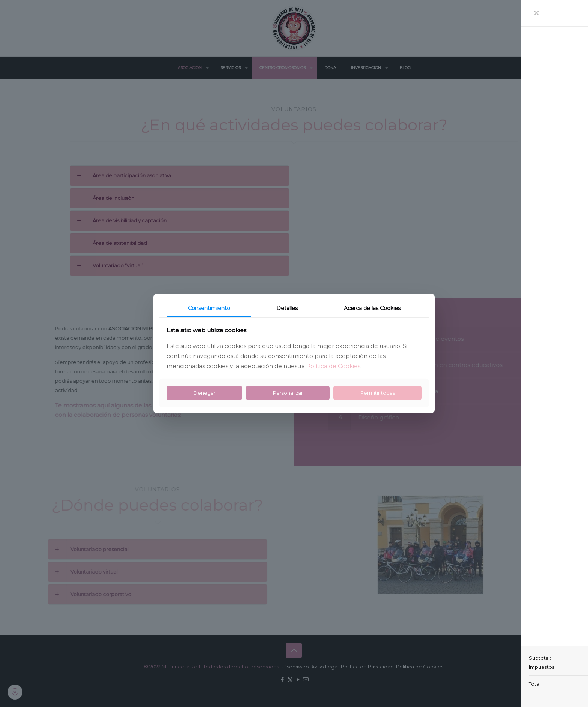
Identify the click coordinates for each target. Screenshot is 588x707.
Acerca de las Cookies (372, 308)
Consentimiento (209, 308)
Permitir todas (378, 393)
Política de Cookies (333, 366)
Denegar (205, 393)
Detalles (287, 308)
